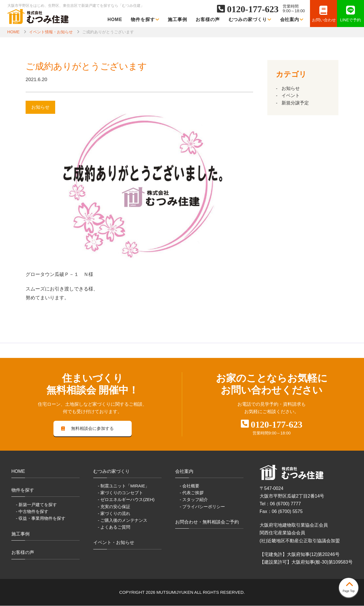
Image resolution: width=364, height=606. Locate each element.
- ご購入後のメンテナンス (123, 521)
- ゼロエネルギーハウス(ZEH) (126, 500)
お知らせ (291, 88)
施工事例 (177, 19)
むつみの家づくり (250, 19)
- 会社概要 (190, 486)
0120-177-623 (253, 9)
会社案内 (292, 19)
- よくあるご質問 (114, 527)
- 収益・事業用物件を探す (41, 519)
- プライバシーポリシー (202, 507)
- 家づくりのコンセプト (120, 493)
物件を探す (145, 19)
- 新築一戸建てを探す (36, 505)
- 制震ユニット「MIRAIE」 (124, 486)
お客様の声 (208, 19)
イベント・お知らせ (114, 543)
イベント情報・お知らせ (51, 32)
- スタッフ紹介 (194, 500)
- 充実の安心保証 (114, 507)
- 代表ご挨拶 (192, 493)
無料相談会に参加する (88, 429)
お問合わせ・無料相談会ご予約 (207, 522)
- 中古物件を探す (32, 512)
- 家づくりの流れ (114, 514)
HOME (115, 19)
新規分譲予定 (295, 103)
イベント (291, 95)
